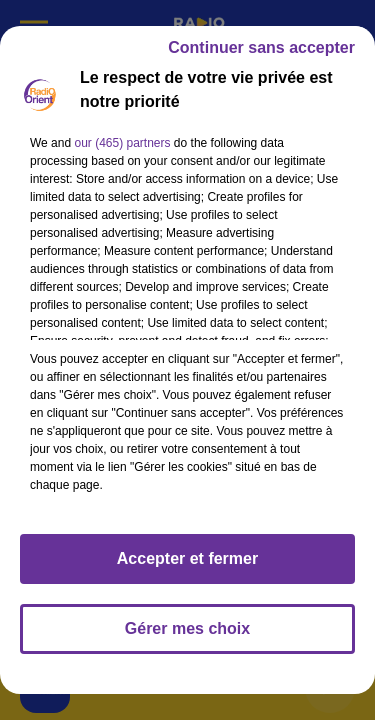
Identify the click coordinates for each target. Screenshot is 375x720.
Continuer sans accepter (261, 47)
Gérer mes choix (187, 628)
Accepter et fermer (187, 558)
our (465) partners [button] (122, 143)
